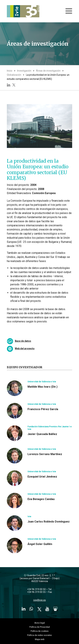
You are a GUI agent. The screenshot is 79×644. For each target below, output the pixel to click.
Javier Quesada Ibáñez (42, 434)
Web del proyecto (25, 349)
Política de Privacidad (40, 627)
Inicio (10, 71)
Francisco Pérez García (43, 409)
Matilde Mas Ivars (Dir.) (42, 387)
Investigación (24, 71)
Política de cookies (40, 631)
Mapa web (40, 639)
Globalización (14, 75)
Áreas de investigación (48, 71)
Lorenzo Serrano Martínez (45, 454)
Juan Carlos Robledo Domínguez (49, 522)
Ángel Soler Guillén (40, 544)
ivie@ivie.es (40, 600)
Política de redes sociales (39, 635)
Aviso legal (40, 623)
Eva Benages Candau (41, 499)
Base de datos (23, 341)
